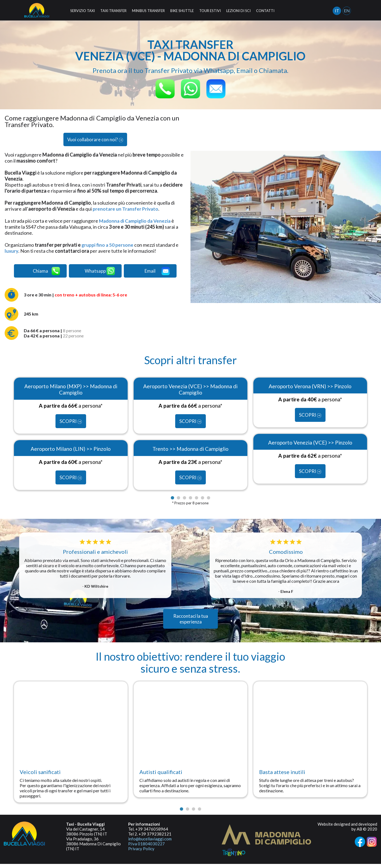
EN (347, 11)
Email (158, 273)
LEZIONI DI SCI (238, 11)
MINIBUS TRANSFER (148, 11)
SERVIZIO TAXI (83, 11)
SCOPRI (71, 425)
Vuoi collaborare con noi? (95, 140)
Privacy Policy (141, 853)
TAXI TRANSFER (113, 11)
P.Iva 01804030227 (146, 848)
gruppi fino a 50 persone (108, 246)
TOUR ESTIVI (210, 11)
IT (337, 11)
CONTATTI (265, 11)
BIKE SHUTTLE (182, 11)
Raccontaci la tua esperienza (191, 623)
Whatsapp (100, 273)
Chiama (46, 273)
